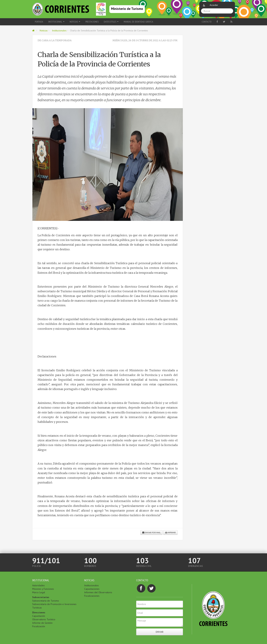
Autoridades (38, 585)
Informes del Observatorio (98, 592)
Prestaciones (92, 22)
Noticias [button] (75, 22)
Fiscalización (39, 626)
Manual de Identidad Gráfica (138, 22)
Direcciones (39, 612)
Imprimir (170, 532)
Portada (39, 22)
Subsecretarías (41, 597)
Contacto (207, 22)
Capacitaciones (92, 589)
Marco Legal (39, 592)
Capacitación (39, 616)
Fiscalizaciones (92, 596)
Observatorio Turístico (44, 619)
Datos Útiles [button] (111, 22)
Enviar (160, 632)
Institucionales (59, 31)
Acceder (214, 5)
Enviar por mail (151, 532)
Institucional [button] (56, 22)
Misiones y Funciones (43, 589)
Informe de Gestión (42, 623)
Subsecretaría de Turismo (46, 601)
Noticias (44, 31)
